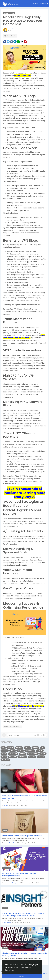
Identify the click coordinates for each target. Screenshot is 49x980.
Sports (32, 757)
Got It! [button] (22, 976)
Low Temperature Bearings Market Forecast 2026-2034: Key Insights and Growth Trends (24, 914)
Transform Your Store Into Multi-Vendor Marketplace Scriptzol (19, 875)
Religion (12, 757)
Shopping (22, 757)
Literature (13, 754)
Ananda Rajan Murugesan (11, 883)
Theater (41, 757)
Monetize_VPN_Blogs (13, 727)
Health (40, 751)
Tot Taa (6, 805)
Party (4, 757)
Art (3, 748)
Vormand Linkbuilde (9, 843)
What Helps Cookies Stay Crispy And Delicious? (22, 836)
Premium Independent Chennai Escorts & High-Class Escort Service (24, 797)
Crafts (19, 748)
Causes (10, 748)
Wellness (5, 760)
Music (22, 754)
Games (20, 751)
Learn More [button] (10, 970)
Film (43, 748)
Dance (27, 748)
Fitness (5, 751)
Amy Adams (7, 923)
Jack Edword (13, 29)
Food (13, 751)
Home (4, 754)
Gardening (30, 751)
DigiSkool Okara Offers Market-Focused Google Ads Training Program (24, 954)
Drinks (35, 748)
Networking (9, 13)
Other (43, 754)
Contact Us (44, 973)
